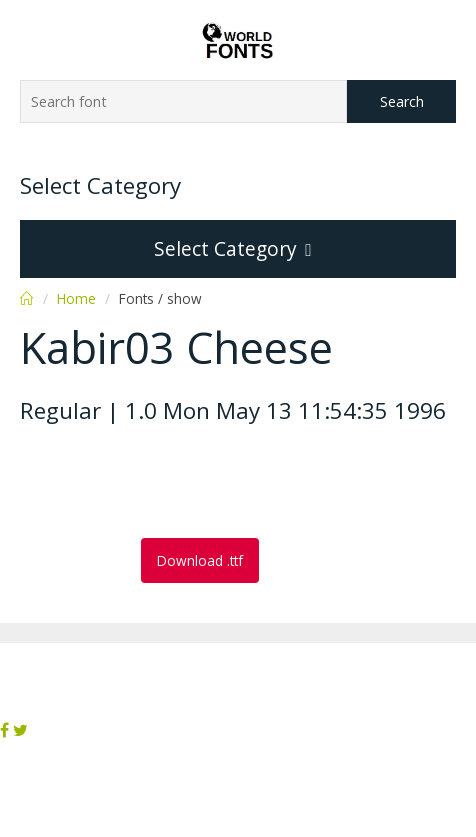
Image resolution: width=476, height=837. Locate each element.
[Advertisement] (180, 483)
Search (402, 101)
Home (76, 298)
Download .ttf (200, 560)
